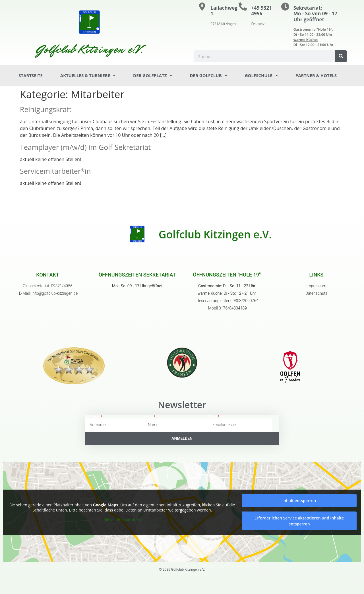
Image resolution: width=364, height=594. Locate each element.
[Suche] (341, 56)
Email (213, 417)
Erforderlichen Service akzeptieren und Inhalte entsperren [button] (299, 521)
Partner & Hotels (316, 75)
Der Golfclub (208, 76)
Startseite (31, 75)
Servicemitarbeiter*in (55, 171)
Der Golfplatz (153, 76)
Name (148, 417)
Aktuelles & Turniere (88, 76)
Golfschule (261, 76)
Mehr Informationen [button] (122, 519)
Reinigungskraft (46, 109)
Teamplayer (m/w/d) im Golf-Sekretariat (85, 147)
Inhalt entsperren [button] (299, 501)
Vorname (93, 417)
